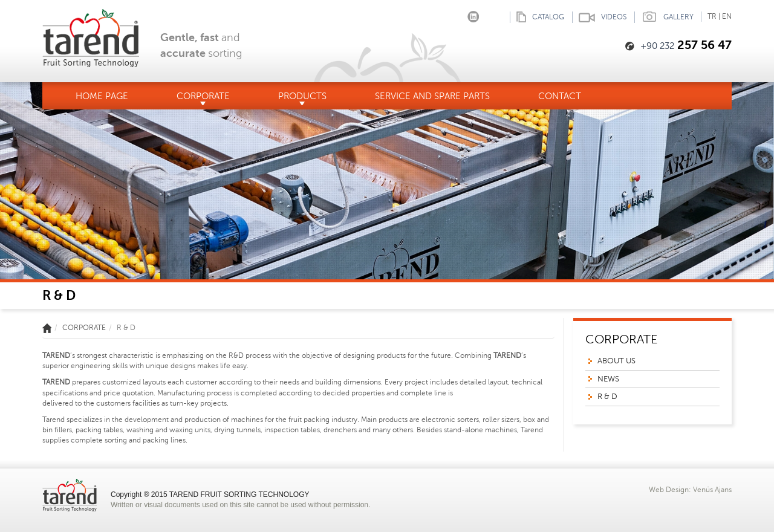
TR (712, 16)
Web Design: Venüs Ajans (690, 490)
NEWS (608, 379)
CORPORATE (203, 98)
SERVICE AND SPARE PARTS (432, 96)
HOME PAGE (102, 96)
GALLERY (664, 17)
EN (727, 16)
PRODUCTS (302, 98)
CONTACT (560, 96)
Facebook (437, 14)
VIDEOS (599, 17)
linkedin (473, 14)
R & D (607, 397)
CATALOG (537, 17)
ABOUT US (616, 361)
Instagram (455, 14)
